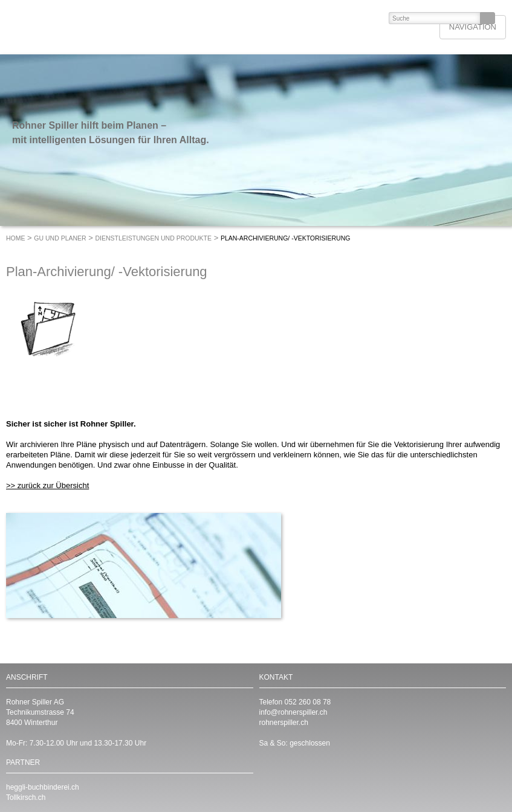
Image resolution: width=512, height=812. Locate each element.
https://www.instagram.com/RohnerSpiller (317, 778)
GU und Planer (60, 238)
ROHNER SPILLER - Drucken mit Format (95, 27)
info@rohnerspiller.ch (293, 712)
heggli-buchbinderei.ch (43, 787)
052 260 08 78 (308, 702)
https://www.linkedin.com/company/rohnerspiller (268, 778)
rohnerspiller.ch (284, 723)
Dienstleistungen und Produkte (154, 238)
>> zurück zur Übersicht (47, 485)
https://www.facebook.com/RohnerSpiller (293, 778)
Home (16, 238)
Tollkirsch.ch (26, 797)
